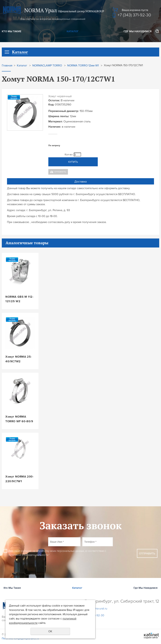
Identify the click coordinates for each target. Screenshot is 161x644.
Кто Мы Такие (12, 31)
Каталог (73, 31)
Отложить (60, 172)
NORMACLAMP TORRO (47, 66)
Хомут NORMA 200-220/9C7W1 (20, 479)
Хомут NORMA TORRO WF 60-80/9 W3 (19, 419)
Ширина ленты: (59, 116)
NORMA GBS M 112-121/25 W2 (19, 299)
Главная (7, 66)
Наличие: (55, 127)
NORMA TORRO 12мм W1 (83, 66)
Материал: (55, 121)
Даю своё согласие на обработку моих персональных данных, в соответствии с (57, 553)
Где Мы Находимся (138, 31)
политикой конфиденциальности (28, 555)
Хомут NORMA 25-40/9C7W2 (19, 359)
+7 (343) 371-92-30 (134, 15)
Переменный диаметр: (64, 111)
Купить (73, 162)
